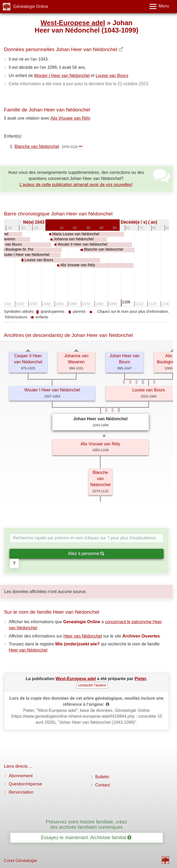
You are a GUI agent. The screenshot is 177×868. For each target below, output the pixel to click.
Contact (103, 785)
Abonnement (21, 776)
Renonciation (21, 792)
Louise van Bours (112, 76)
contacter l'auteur (92, 685)
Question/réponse (25, 784)
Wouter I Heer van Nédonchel (62, 76)
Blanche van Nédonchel (37, 146)
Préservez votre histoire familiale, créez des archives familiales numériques (87, 824)
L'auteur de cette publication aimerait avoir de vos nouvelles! (76, 185)
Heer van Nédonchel (83, 636)
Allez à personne (86, 553)
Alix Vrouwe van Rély (70, 118)
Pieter (141, 679)
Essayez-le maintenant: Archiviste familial (86, 838)
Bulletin (102, 777)
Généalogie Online (31, 6)
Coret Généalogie (20, 861)
